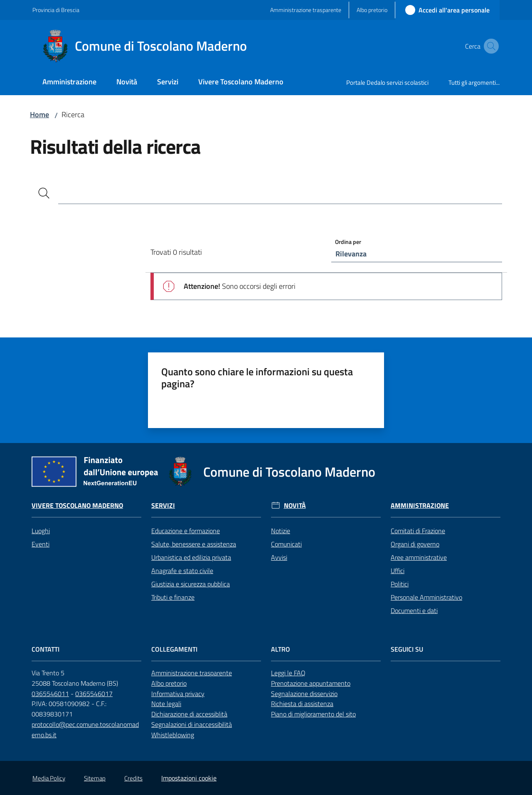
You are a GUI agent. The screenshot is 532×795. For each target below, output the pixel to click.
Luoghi (41, 531)
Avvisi (279, 557)
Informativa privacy (178, 694)
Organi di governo (415, 544)
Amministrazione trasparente (192, 673)
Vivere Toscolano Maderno (77, 506)
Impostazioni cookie (189, 778)
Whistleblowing (173, 735)
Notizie (281, 531)
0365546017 (94, 694)
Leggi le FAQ (288, 673)
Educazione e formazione (186, 531)
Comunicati (286, 544)
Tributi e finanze (173, 597)
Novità (295, 506)
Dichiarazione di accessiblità (189, 714)
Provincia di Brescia (56, 10)
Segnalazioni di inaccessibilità (192, 724)
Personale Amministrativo (426, 597)
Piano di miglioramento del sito (313, 714)
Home (39, 114)
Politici (400, 584)
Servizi (163, 506)
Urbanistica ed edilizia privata (191, 557)
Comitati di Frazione (418, 531)
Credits (133, 778)
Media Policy (49, 778)
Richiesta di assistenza (302, 704)
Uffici (398, 571)
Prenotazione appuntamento (311, 683)
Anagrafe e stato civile (182, 571)
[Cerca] (44, 193)
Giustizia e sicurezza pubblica (191, 584)
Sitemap (95, 778)
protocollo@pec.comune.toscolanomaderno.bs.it (85, 730)
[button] (490, 46)
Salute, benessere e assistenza (194, 544)
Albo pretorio (169, 683)
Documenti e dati (414, 610)
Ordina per (348, 242)
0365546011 (50, 694)
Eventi (41, 544)
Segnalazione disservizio (304, 694)
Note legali (166, 704)
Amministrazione (420, 506)
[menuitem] (69, 82)
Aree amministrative (419, 557)
